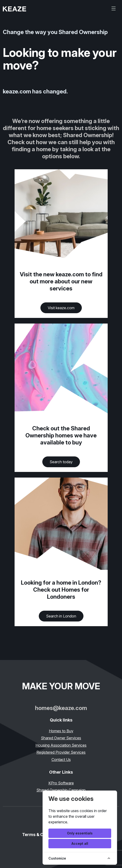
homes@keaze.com (61, 708)
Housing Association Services (61, 745)
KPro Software (61, 783)
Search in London (61, 616)
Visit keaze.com (61, 308)
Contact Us (61, 760)
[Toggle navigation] (114, 8)
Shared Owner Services (61, 738)
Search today (61, 462)
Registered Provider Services (61, 752)
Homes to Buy (61, 731)
